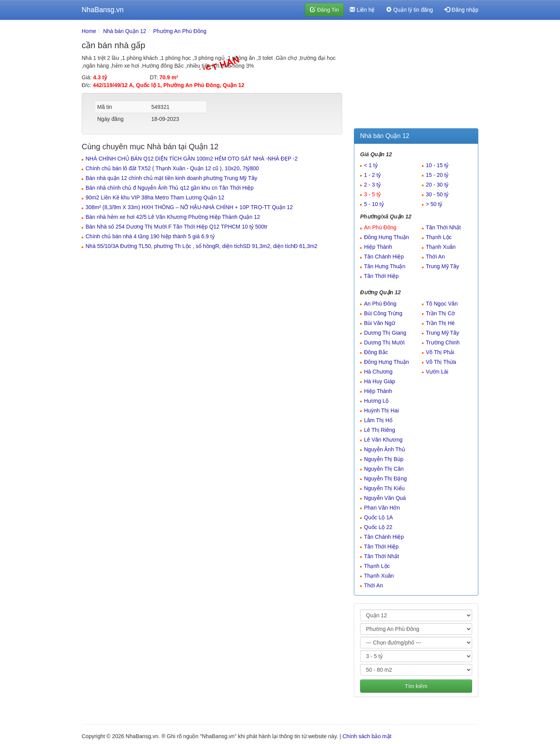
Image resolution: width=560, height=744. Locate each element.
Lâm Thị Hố (378, 420)
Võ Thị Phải (440, 352)
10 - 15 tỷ (437, 165)
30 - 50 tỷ (437, 194)
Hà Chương (378, 372)
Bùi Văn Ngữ (380, 323)
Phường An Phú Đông (180, 31)
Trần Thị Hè (440, 323)
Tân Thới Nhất (443, 227)
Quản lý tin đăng (409, 10)
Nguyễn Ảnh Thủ (385, 449)
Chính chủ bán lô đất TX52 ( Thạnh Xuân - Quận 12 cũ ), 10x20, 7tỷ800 (172, 168)
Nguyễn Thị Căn (384, 469)
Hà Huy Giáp (380, 381)
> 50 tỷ (434, 204)
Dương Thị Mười (384, 342)
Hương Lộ (376, 401)
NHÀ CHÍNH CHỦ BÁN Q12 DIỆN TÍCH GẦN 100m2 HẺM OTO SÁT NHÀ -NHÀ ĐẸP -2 (192, 159)
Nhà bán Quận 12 (125, 31)
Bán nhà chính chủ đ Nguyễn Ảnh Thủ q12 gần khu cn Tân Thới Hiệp (170, 188)
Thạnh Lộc (439, 237)
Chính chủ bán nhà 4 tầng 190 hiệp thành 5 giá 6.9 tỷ (150, 236)
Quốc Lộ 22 (378, 527)
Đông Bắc (376, 352)
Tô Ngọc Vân (442, 304)
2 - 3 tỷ (372, 185)
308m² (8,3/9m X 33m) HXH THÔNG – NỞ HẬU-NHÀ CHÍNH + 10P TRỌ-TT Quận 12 (189, 207)
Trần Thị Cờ (440, 313)
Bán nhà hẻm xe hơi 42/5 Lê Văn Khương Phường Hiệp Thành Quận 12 (173, 217)
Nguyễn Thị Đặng (385, 479)
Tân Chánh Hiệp (384, 257)
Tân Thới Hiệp (381, 276)
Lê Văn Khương (383, 440)
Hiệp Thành (378, 247)
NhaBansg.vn (103, 10)
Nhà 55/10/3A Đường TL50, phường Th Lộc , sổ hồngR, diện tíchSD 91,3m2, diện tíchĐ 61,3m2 (201, 246)
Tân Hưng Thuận (385, 266)
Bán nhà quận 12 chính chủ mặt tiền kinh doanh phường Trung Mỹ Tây (171, 178)
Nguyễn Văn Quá (385, 498)
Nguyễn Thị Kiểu (384, 488)
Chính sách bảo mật (367, 736)
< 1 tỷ (371, 165)
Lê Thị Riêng (380, 430)
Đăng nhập (461, 10)
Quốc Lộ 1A (378, 517)
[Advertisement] (416, 76)
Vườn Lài (437, 372)
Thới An (435, 257)
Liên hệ (362, 10)
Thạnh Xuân (441, 247)
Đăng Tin (324, 10)
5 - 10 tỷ (374, 204)
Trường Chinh (443, 342)
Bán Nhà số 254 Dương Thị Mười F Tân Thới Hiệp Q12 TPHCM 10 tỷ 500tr (177, 227)
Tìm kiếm (416, 686)
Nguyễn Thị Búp (384, 459)
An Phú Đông (380, 227)
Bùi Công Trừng (383, 313)
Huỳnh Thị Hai (381, 410)
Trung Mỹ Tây (443, 266)
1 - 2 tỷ (372, 175)
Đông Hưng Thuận (387, 237)
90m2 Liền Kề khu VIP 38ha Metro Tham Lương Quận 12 (155, 197)
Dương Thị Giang (385, 333)
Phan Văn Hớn (382, 508)
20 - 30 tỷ (437, 185)
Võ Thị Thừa (441, 362)
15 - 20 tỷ (437, 175)
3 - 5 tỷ (372, 194)
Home (89, 31)
